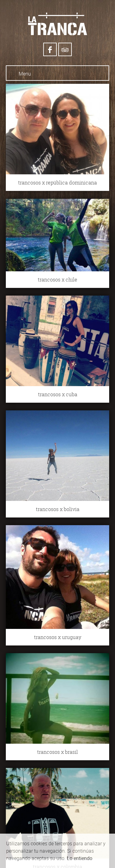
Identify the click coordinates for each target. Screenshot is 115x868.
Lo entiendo (80, 858)
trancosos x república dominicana (57, 183)
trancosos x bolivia (58, 509)
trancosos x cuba (58, 394)
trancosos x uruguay (58, 637)
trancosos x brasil (57, 752)
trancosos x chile (57, 280)
